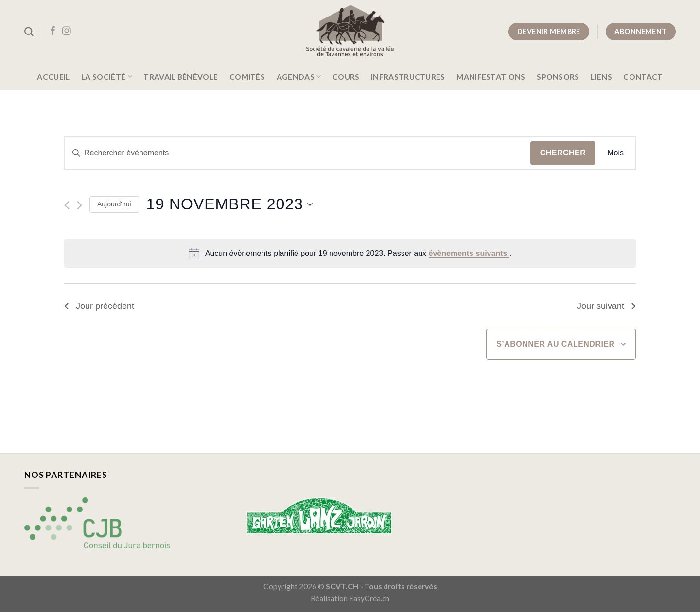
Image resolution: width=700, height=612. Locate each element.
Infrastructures (408, 77)
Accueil (53, 77)
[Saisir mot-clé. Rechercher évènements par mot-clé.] (297, 153)
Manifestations (491, 77)
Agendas (299, 76)
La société (107, 76)
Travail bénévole (181, 77)
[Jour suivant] (79, 205)
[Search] (29, 32)
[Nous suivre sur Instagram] (67, 32)
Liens (601, 77)
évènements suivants (469, 253)
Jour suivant (606, 306)
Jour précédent (99, 306)
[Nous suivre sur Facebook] (53, 32)
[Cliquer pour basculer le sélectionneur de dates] (229, 204)
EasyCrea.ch (369, 598)
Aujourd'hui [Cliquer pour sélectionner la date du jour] (114, 204)
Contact (643, 77)
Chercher (563, 153)
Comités (247, 77)
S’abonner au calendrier (555, 344)
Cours (346, 77)
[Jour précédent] (67, 205)
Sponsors (558, 77)
